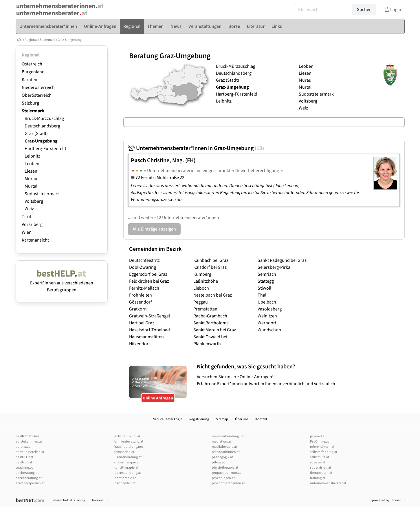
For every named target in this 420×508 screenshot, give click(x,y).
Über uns (242, 419)
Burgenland (33, 72)
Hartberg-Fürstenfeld (45, 149)
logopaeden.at (125, 483)
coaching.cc (24, 468)
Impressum (100, 500)
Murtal (31, 186)
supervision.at (321, 468)
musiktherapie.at (224, 447)
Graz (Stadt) (36, 134)
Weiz (29, 209)
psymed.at (318, 436)
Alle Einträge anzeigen (154, 229)
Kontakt (261, 419)
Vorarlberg (32, 224)
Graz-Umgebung (70, 40)
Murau (31, 179)
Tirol (26, 217)
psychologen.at (223, 478)
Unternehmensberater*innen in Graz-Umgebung (196, 148)
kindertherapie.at (127, 462)
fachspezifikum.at (127, 436)
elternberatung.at (29, 478)
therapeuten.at (321, 473)
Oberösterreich (37, 95)
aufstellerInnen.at (29, 442)
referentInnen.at (322, 447)
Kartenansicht (35, 240)
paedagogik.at (222, 457)
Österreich (32, 64)
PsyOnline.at (319, 442)
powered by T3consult (388, 500)
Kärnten (30, 80)
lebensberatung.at (127, 473)
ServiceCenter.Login (168, 419)
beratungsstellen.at (30, 452)
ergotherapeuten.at (30, 483)
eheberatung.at (27, 473)
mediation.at (221, 442)
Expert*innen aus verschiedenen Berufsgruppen (62, 283)
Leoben (32, 164)
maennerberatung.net (228, 436)
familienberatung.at (129, 442)
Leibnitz (32, 156)
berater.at (23, 447)
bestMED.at (24, 462)
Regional (31, 40)
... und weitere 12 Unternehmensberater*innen (174, 218)
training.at (318, 478)
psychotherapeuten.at (228, 483)
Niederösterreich (38, 87)
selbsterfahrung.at (324, 452)
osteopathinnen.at (226, 452)
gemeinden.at (124, 452)
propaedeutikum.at (226, 473)
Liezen (31, 171)
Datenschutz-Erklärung (68, 500)
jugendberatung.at (128, 457)
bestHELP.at (24, 457)
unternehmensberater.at (328, 483)
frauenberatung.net (128, 447)
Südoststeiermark (42, 194)
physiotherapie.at (225, 468)
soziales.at (318, 462)
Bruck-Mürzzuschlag (44, 118)
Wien (27, 232)
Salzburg (30, 103)
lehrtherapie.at (125, 478)
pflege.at (218, 462)
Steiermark (48, 40)
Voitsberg (34, 201)
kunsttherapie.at (126, 468)
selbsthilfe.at (320, 457)
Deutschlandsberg (42, 126)
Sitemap (222, 419)
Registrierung (199, 419)
